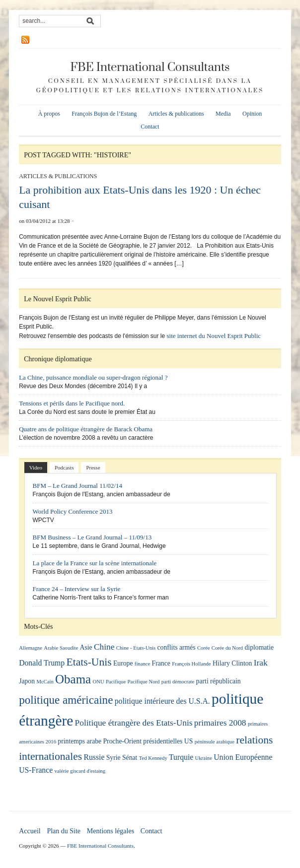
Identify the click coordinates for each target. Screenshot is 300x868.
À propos (49, 114)
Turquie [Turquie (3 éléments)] (181, 757)
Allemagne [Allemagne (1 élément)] (31, 648)
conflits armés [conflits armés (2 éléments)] (177, 647)
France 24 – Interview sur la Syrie (77, 589)
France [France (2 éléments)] (161, 663)
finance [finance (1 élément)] (142, 664)
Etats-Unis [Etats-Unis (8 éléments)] (89, 662)
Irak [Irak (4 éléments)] (261, 663)
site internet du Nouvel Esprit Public (214, 336)
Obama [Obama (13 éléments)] (73, 679)
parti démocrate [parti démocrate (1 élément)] (178, 682)
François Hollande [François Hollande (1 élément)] (191, 664)
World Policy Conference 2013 (73, 511)
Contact (150, 127)
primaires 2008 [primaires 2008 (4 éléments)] (220, 723)
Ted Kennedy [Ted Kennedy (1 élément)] (153, 758)
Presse (93, 467)
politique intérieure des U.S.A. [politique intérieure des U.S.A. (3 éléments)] (162, 701)
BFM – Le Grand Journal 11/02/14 (77, 486)
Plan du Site (64, 831)
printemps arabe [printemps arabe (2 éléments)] (79, 741)
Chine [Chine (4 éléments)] (104, 647)
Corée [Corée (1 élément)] (203, 648)
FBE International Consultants (150, 67)
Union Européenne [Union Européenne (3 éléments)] (243, 757)
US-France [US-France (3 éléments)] (36, 770)
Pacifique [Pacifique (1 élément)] (116, 682)
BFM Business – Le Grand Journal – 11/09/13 (92, 537)
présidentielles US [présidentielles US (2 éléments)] (168, 741)
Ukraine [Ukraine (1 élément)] (204, 758)
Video (36, 467)
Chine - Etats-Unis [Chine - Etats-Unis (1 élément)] (136, 648)
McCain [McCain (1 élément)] (45, 682)
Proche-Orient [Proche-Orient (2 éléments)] (122, 741)
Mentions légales (111, 831)
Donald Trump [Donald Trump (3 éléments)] (42, 663)
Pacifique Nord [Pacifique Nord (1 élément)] (144, 682)
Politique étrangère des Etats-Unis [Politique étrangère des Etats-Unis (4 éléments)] (134, 723)
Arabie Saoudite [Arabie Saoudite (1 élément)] (61, 648)
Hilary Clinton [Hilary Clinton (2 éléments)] (232, 663)
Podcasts (64, 467)
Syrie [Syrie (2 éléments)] (113, 758)
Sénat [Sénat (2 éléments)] (130, 758)
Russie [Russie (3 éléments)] (94, 757)
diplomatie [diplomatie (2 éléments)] (260, 647)
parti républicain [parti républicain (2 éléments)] (219, 681)
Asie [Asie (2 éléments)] (86, 647)
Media (223, 114)
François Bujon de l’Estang (104, 114)
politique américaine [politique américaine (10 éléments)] (66, 700)
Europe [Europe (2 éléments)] (123, 663)
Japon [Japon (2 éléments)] (27, 681)
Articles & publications (176, 114)
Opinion (252, 114)
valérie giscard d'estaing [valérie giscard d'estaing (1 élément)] (80, 771)
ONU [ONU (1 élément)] (99, 682)
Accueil (30, 831)
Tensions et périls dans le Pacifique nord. (72, 403)
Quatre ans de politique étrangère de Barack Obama (86, 429)
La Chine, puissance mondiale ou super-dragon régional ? (93, 377)
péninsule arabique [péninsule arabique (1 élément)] (215, 742)
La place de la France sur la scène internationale (95, 563)
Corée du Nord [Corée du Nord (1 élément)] (227, 648)
